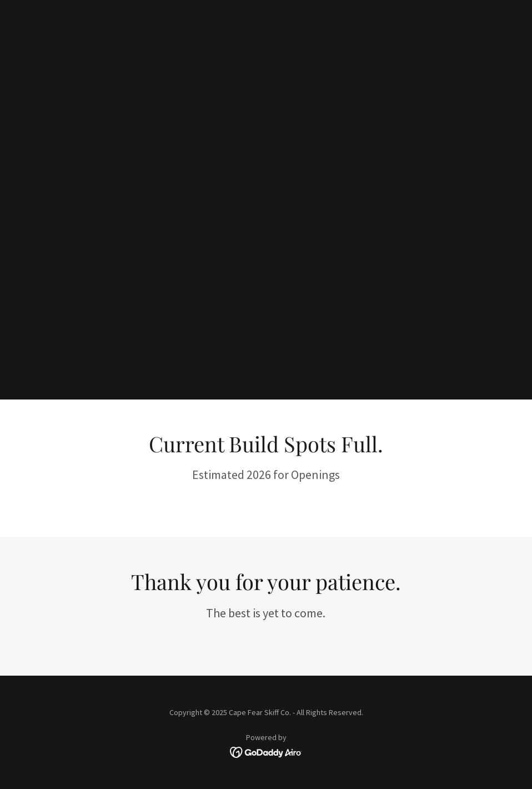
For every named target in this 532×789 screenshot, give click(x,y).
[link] (266, 751)
